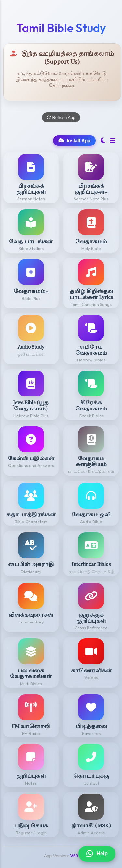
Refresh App (61, 117)
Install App (74, 141)
